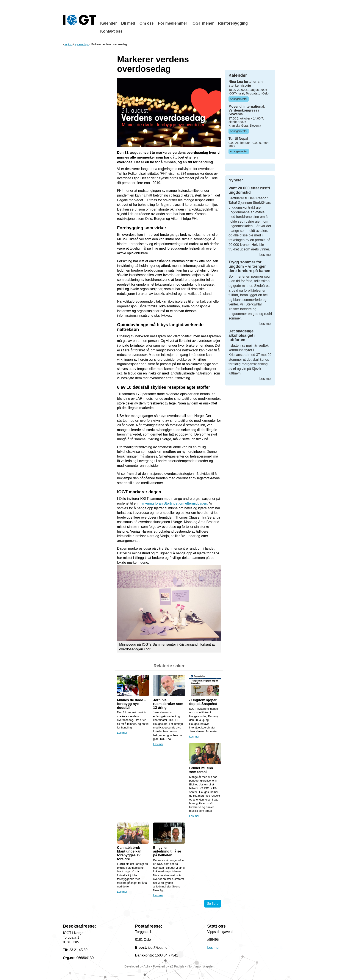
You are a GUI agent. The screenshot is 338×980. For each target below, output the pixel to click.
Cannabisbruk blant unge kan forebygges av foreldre (129, 853)
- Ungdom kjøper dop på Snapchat (203, 702)
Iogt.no (68, 44)
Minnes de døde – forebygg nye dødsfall (131, 704)
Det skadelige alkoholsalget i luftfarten (242, 335)
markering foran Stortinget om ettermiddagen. (173, 503)
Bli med (128, 23)
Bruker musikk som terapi (201, 770)
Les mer (122, 733)
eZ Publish (177, 966)
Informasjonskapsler (200, 966)
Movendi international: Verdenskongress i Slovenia (247, 110)
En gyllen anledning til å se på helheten (167, 851)
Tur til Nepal (238, 139)
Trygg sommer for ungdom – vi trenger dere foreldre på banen (249, 266)
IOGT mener (203, 23)
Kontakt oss (111, 31)
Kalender (109, 23)
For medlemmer (173, 23)
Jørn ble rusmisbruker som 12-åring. (168, 704)
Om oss (147, 23)
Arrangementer (239, 99)
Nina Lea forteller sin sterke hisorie (246, 84)
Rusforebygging (233, 23)
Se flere (213, 904)
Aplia (147, 966)
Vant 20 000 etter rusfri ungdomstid (249, 190)
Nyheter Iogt (82, 44)
